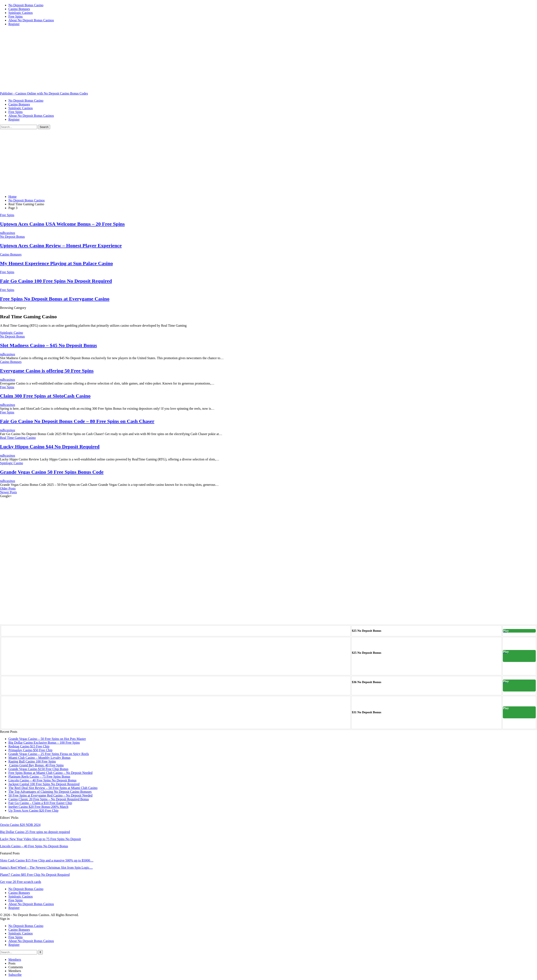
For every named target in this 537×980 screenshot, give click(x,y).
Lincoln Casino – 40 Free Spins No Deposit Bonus (42, 780)
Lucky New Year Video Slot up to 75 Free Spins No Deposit (40, 839)
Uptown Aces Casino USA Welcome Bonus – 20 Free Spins (62, 224)
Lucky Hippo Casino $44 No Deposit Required (50, 447)
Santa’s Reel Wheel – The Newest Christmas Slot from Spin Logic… (46, 868)
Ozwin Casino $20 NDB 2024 (20, 825)
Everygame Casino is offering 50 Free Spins (47, 371)
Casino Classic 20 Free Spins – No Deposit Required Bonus (49, 799)
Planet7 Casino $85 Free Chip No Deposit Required (35, 875)
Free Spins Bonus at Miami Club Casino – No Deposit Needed (50, 773)
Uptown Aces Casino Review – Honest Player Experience (61, 246)
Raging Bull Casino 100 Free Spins (32, 761)
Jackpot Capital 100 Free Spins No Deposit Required (44, 784)
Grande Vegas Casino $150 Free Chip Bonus (38, 769)
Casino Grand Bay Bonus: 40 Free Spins (36, 765)
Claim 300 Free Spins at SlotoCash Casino (45, 396)
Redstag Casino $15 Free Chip (29, 746)
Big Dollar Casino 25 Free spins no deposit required (35, 832)
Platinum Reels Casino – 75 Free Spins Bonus (39, 777)
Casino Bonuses (19, 9)
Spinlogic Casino (12, 333)
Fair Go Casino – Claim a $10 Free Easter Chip (40, 803)
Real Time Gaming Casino (18, 438)
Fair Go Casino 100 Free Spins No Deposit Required (56, 281)
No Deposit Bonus (12, 237)
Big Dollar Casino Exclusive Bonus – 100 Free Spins (44, 743)
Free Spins (16, 16)
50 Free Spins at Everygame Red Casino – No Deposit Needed (50, 795)
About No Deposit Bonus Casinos (31, 20)
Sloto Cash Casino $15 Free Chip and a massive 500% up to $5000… (47, 860)
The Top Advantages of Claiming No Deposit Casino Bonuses (50, 792)
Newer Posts (8, 492)
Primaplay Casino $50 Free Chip (30, 750)
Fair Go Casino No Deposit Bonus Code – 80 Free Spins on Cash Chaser (77, 421)
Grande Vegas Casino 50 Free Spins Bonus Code (52, 472)
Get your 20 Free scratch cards (21, 882)
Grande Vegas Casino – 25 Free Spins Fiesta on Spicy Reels (49, 754)
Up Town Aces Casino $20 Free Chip (33, 810)
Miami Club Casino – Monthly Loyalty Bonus (39, 758)
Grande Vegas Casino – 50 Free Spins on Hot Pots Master (47, 739)
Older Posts (8, 488)
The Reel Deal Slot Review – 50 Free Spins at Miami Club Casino (53, 788)
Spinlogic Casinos (21, 13)
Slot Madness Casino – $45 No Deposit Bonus (48, 345)
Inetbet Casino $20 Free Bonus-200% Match (38, 807)
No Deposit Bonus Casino (26, 5)
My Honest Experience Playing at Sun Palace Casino (56, 263)
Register (14, 24)
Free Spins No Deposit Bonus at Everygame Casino (55, 299)
